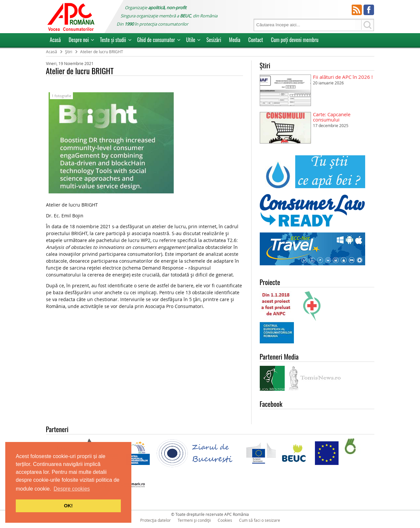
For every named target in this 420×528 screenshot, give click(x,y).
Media (235, 40)
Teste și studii (113, 40)
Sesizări (214, 40)
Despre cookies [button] (72, 489)
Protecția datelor (155, 520)
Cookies (225, 520)
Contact (256, 40)
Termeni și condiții (194, 520)
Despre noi (79, 40)
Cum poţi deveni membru (295, 40)
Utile (191, 40)
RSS (357, 10)
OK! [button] (68, 506)
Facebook (369, 10)
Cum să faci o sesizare (260, 520)
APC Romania (71, 17)
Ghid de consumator (156, 40)
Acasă (55, 40)
